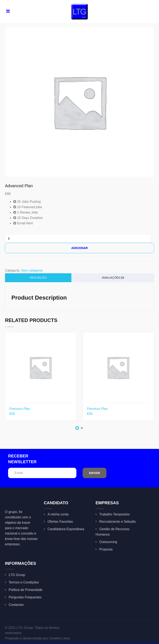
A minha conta (58, 514)
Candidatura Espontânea (66, 529)
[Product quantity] (10, 239)
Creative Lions (59, 638)
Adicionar (79, 248)
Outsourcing (108, 542)
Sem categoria (32, 270)
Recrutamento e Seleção (118, 522)
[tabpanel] (41, 379)
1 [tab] (77, 428)
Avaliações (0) (113, 278)
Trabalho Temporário (115, 514)
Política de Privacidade (26, 590)
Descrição (38, 278)
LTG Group (17, 575)
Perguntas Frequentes (25, 597)
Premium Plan (20, 409)
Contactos (16, 605)
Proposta (106, 549)
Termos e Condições (24, 582)
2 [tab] (82, 428)
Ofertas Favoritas (60, 522)
